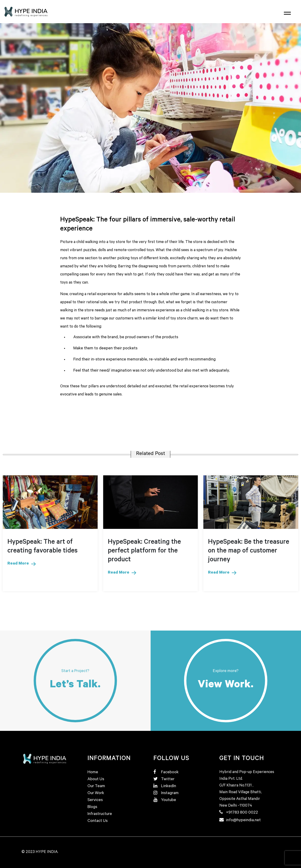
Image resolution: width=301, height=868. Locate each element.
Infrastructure (100, 814)
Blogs (92, 807)
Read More (22, 564)
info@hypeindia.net (243, 821)
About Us (96, 780)
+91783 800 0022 (242, 813)
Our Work (96, 793)
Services (95, 800)
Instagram (166, 793)
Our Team (96, 786)
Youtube (165, 800)
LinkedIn (165, 786)
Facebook (166, 773)
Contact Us (98, 821)
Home (93, 773)
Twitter (164, 780)
